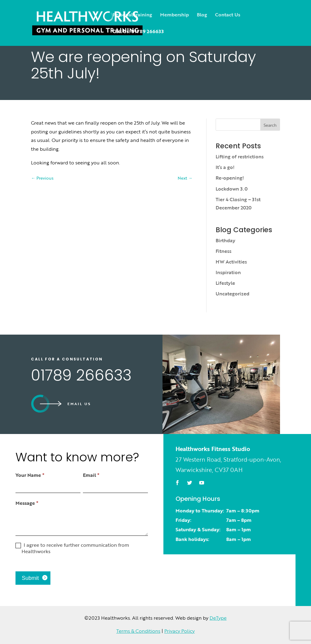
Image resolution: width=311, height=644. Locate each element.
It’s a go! (225, 167)
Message (27, 503)
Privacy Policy (179, 631)
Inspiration (228, 272)
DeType (218, 618)
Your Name (30, 475)
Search (270, 125)
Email (91, 475)
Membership (174, 15)
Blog (202, 15)
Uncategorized (232, 294)
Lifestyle (225, 283)
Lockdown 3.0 (232, 189)
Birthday (226, 240)
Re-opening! (230, 178)
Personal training (132, 15)
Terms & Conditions (138, 631)
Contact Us (228, 15)
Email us (79, 404)
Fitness (224, 251)
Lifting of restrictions (240, 157)
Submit (30, 578)
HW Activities (231, 262)
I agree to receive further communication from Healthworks (72, 548)
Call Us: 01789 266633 (138, 32)
